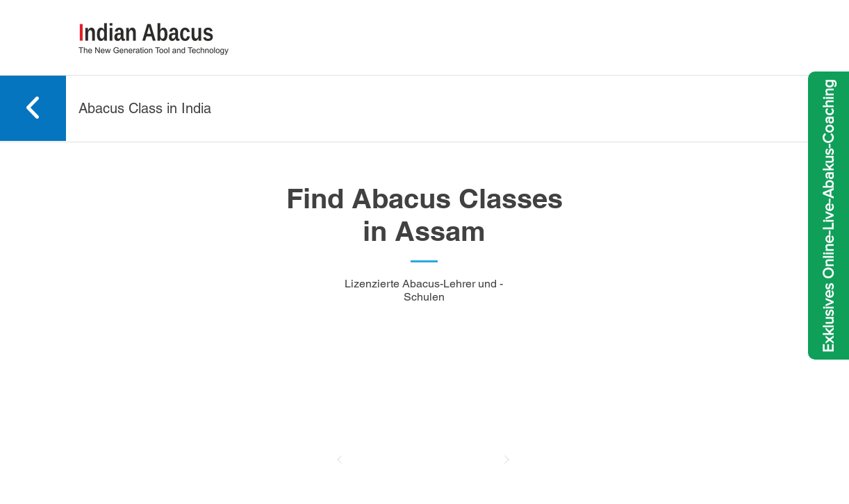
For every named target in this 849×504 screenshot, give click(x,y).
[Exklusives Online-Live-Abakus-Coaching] (829, 216)
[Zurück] (340, 460)
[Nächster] (506, 460)
